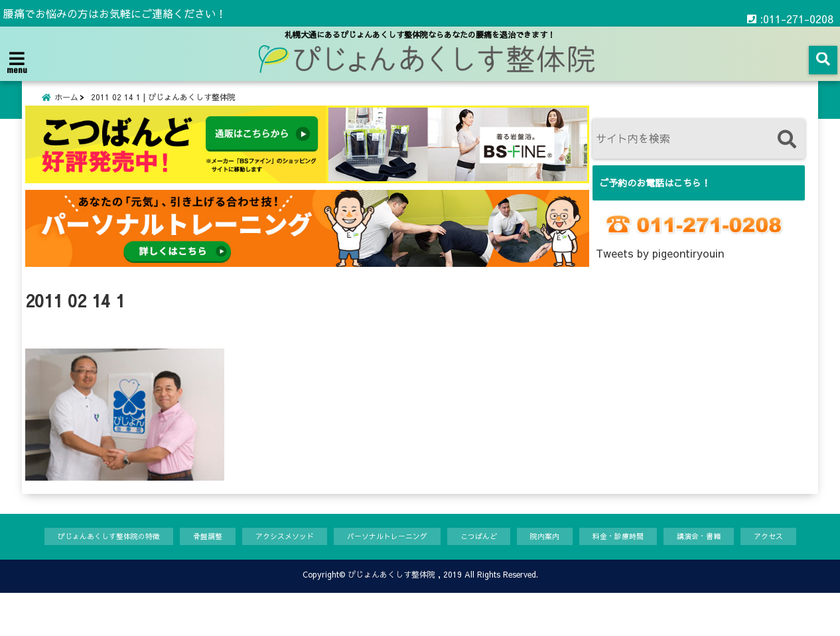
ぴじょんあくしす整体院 (391, 617)
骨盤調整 (198, 552)
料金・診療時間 (653, 552)
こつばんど (500, 552)
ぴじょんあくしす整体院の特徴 (87, 552)
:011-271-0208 (790, 13)
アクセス (44, 578)
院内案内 (572, 552)
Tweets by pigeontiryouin (660, 268)
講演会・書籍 (742, 552)
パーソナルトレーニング (398, 552)
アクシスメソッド (283, 552)
